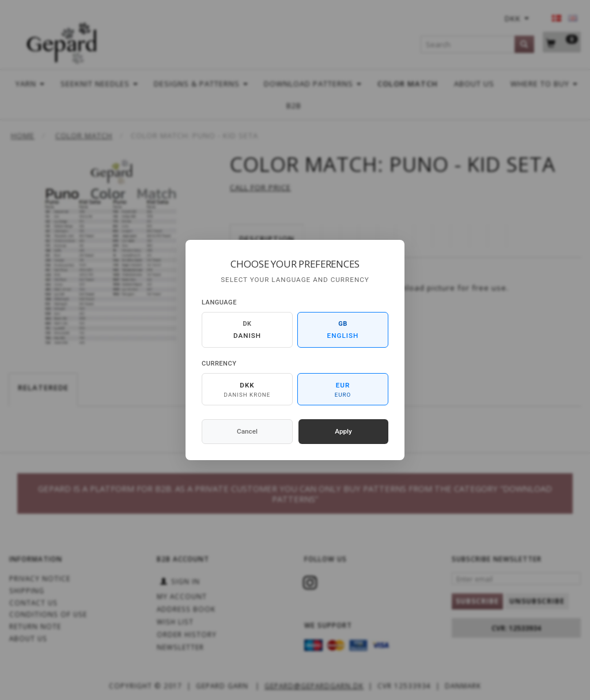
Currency (219, 364)
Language (219, 302)
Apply (343, 431)
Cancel (247, 431)
